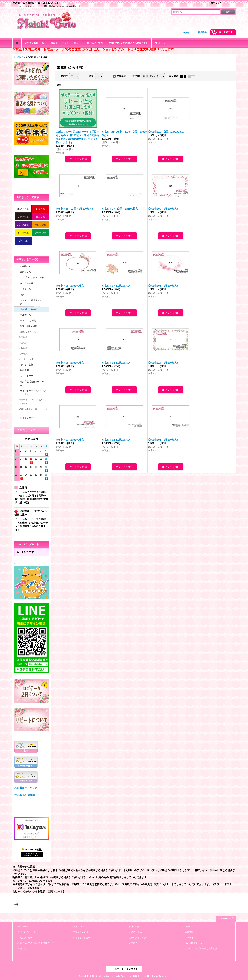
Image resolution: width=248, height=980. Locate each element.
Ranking (189, 938)
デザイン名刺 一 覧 (27, 932)
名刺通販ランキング (26, 788)
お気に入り (134, 943)
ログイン (187, 32)
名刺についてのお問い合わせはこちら (36, 943)
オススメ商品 (135, 932)
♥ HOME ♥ (22, 926)
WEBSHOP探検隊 (25, 795)
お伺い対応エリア (138, 938)
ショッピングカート (83, 938)
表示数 (65, 76)
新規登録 (202, 32)
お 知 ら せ (23, 948)
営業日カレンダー (82, 932)
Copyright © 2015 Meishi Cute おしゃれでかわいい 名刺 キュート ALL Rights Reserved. (124, 976)
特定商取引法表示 (193, 943)
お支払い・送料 (25, 938)
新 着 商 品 (134, 926)
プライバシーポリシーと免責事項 (201, 948)
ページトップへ (228, 918)
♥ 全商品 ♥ (25, 266)
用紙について (80, 926)
